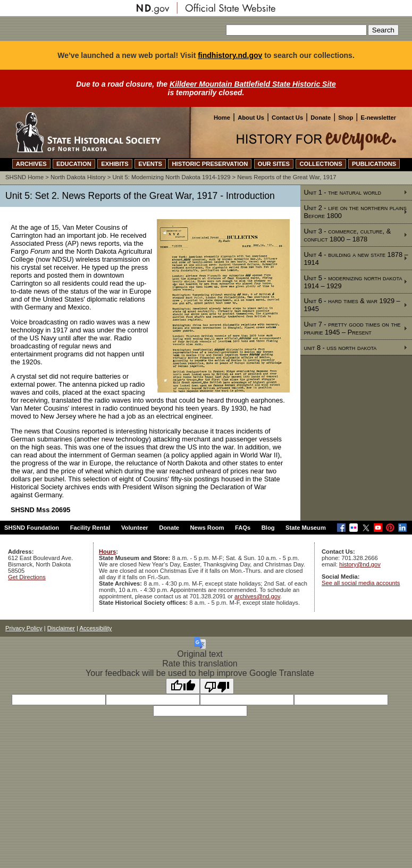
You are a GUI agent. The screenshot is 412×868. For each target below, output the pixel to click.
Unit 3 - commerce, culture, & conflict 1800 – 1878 (347, 235)
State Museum (306, 528)
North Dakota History (78, 177)
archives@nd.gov (257, 596)
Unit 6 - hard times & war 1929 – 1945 (352, 305)
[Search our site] (296, 30)
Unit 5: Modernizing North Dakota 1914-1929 (171, 177)
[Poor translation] (217, 686)
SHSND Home (24, 177)
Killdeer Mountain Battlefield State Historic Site (253, 84)
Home (222, 118)
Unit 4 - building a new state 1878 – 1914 (356, 258)
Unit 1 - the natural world (342, 192)
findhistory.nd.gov (230, 55)
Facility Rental (90, 528)
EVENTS (150, 164)
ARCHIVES (31, 164)
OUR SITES (274, 164)
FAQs (243, 528)
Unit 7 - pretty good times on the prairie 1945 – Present (352, 328)
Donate (321, 118)
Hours (107, 552)
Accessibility (96, 628)
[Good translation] (183, 686)
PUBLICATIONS (374, 164)
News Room (207, 528)
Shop (346, 118)
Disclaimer (61, 628)
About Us (251, 118)
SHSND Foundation (32, 528)
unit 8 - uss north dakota (340, 348)
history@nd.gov (360, 564)
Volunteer (135, 528)
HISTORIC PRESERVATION (210, 164)
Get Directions (27, 577)
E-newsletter (378, 118)
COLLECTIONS (321, 164)
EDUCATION (74, 164)
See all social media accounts (361, 583)
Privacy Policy (24, 628)
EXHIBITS (115, 164)
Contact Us (287, 118)
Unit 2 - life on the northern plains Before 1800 (355, 212)
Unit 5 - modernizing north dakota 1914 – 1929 (353, 282)
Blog (268, 528)
